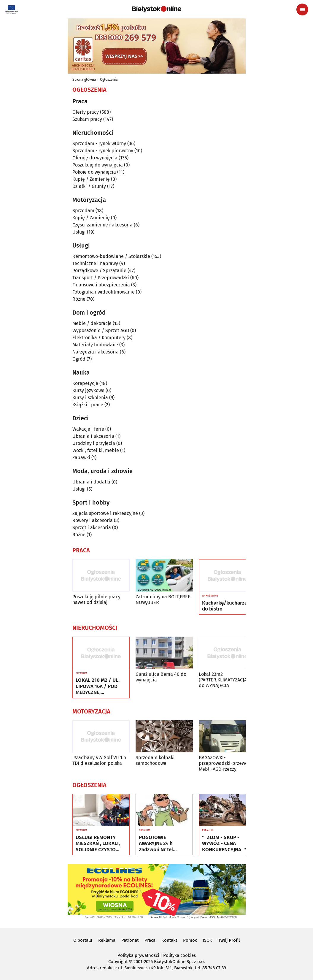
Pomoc (190, 940)
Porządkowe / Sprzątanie (99, 271)
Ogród (79, 359)
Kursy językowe (88, 390)
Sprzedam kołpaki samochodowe (155, 760)
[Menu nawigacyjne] (302, 9)
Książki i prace (88, 405)
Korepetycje (85, 383)
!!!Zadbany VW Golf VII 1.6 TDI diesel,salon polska (99, 760)
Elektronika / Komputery (99, 338)
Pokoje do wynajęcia (94, 172)
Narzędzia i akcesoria (96, 352)
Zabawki (81, 458)
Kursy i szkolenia (90, 398)
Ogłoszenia (109, 80)
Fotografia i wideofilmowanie (104, 292)
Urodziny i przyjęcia (94, 443)
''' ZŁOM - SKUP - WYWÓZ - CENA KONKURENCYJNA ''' (224, 844)
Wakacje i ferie (88, 429)
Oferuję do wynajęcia (95, 158)
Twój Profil (229, 940)
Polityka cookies (179, 955)
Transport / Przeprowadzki (101, 278)
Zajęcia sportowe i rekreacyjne (105, 513)
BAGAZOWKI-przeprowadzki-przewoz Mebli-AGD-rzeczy (224, 763)
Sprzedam (83, 211)
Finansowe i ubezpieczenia (101, 285)
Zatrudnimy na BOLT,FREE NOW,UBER (163, 600)
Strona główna (84, 80)
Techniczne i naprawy (95, 263)
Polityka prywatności (138, 955)
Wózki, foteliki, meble (96, 450)
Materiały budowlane (95, 345)
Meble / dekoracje (92, 323)
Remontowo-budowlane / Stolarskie (111, 256)
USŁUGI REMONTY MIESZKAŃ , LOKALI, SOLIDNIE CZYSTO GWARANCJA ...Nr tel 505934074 (98, 844)
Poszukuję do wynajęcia (98, 165)
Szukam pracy (87, 119)
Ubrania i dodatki (91, 482)
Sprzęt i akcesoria (92, 528)
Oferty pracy (86, 112)
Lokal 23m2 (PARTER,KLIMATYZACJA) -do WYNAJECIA (225, 680)
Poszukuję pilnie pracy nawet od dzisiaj (96, 600)
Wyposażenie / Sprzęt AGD (101, 330)
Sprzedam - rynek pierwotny (103, 151)
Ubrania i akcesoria (93, 436)
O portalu (83, 940)
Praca (150, 940)
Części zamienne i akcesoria (103, 225)
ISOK (208, 940)
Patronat (130, 940)
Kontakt (169, 940)
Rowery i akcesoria (93, 520)
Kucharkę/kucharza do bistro (225, 606)
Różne (79, 299)
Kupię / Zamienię (91, 179)
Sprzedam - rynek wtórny (99, 143)
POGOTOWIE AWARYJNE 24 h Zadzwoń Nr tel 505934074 (156, 844)
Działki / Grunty (89, 186)
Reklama (107, 940)
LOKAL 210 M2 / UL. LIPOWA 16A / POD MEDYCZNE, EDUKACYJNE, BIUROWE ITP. (98, 686)
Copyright (118, 962)
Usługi (79, 232)
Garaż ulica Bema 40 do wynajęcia (161, 677)
